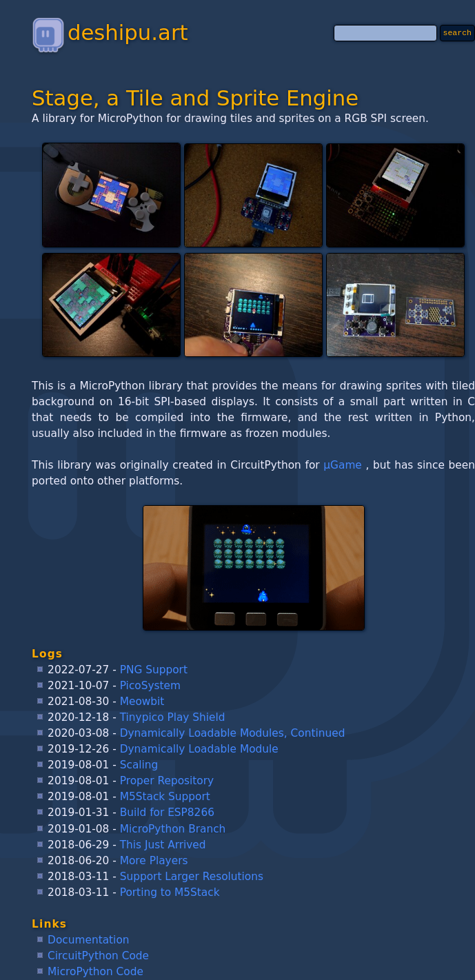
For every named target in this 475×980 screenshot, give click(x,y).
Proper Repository (167, 781)
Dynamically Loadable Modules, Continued (233, 733)
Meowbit (142, 702)
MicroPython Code (95, 972)
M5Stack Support (165, 797)
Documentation (88, 940)
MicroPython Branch (173, 829)
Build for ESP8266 (167, 813)
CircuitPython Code (98, 956)
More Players (154, 861)
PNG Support (154, 670)
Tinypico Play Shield (173, 717)
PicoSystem (150, 686)
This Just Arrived (163, 845)
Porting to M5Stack (170, 892)
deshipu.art (110, 32)
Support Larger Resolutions (192, 877)
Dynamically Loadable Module (199, 749)
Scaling (139, 765)
